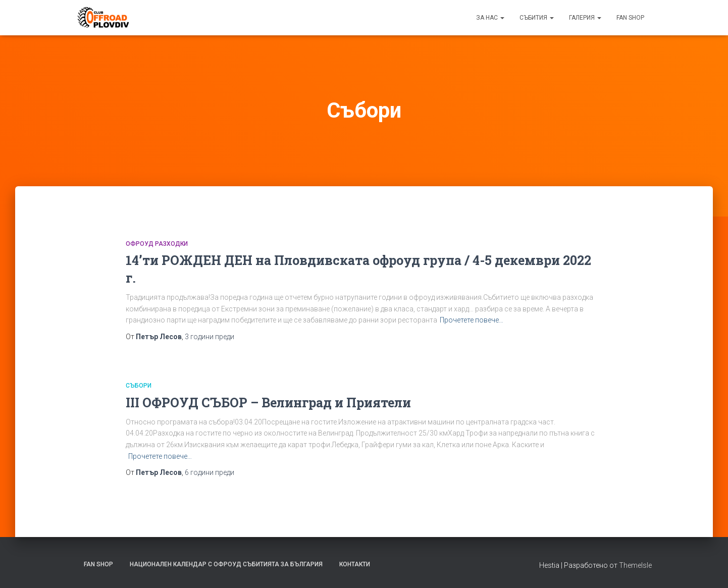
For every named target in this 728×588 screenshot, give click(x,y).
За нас (490, 18)
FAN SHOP (630, 18)
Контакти (355, 564)
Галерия (585, 18)
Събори (139, 386)
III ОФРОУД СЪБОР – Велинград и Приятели (268, 403)
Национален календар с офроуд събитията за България (226, 564)
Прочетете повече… (472, 320)
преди (210, 337)
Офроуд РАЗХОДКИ (157, 244)
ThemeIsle (635, 565)
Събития (537, 18)
